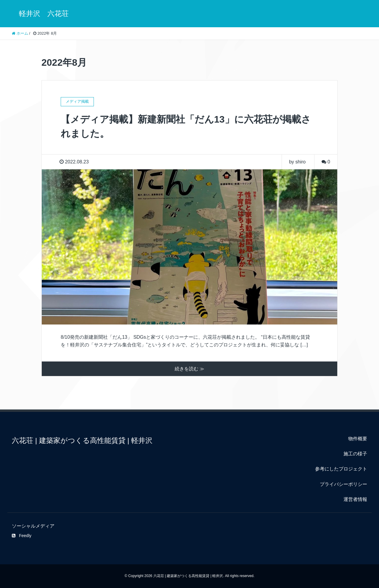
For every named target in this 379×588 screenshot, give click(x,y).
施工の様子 (355, 454)
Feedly (22, 536)
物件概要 (358, 439)
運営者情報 (355, 499)
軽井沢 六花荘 (40, 13)
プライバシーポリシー (343, 484)
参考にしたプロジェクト (341, 469)
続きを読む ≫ (189, 369)
